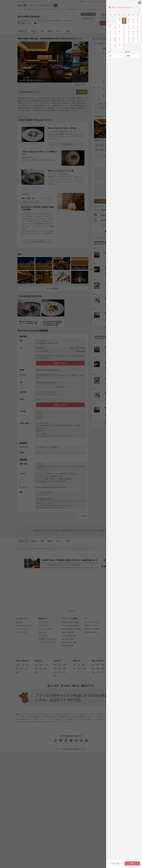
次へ (132, 863)
